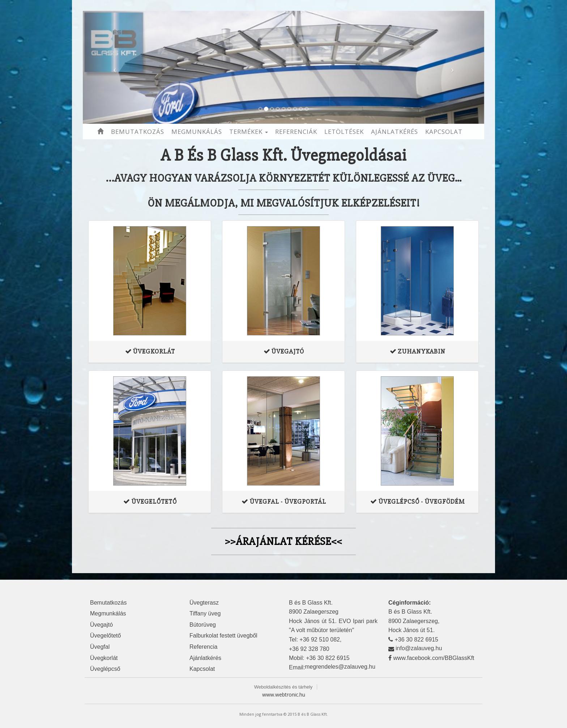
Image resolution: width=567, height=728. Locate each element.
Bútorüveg (203, 625)
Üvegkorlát (104, 658)
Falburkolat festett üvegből (223, 636)
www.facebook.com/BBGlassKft (434, 658)
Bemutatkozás (138, 132)
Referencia (203, 647)
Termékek (249, 132)
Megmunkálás (197, 132)
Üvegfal (100, 647)
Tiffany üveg (205, 613)
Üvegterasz (204, 603)
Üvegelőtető (105, 636)
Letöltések (344, 132)
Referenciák (296, 132)
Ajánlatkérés (395, 132)
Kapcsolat (444, 132)
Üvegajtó (101, 625)
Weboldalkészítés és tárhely (283, 687)
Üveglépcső (105, 669)
